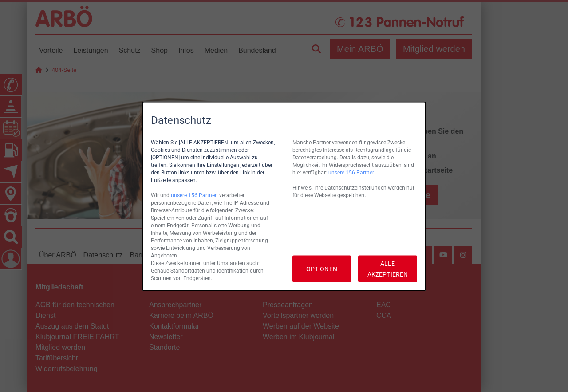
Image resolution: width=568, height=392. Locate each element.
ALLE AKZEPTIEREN (388, 269)
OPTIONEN (322, 269)
